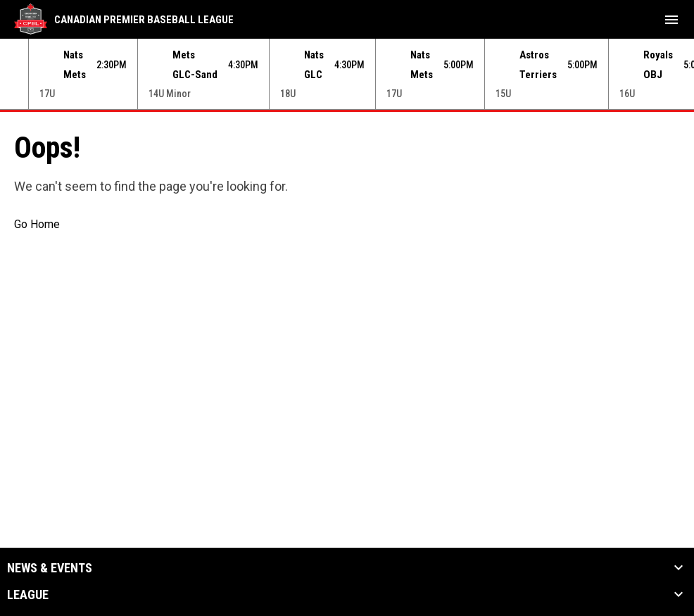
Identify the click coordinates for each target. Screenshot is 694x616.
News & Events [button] (50, 568)
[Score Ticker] (347, 74)
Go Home (37, 224)
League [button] (28, 595)
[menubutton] (671, 20)
